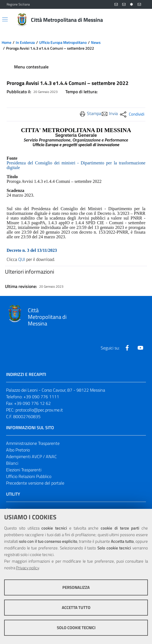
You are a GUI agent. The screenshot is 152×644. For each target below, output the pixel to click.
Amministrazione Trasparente (33, 443)
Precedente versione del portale (35, 483)
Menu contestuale (31, 67)
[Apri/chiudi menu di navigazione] (5, 19)
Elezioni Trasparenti (24, 470)
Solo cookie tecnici (76, 628)
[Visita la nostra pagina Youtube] (140, 348)
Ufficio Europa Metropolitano (63, 42)
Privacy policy (27, 568)
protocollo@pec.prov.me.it (39, 410)
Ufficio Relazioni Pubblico (29, 476)
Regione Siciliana (18, 4)
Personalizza (76, 587)
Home (6, 42)
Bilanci (12, 463)
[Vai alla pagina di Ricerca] (142, 20)
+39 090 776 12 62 (32, 403)
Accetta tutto (76, 607)
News (96, 42)
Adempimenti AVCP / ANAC (31, 456)
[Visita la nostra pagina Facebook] (127, 348)
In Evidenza (25, 42)
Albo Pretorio (18, 450)
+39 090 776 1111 (41, 397)
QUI (22, 259)
